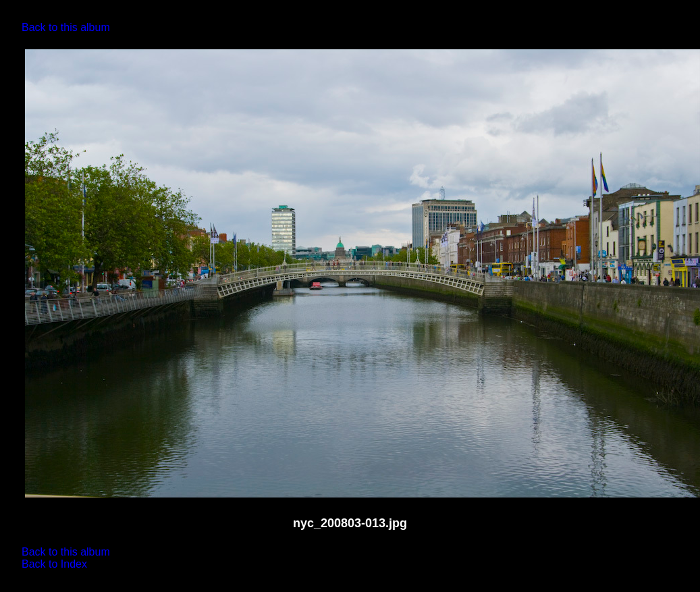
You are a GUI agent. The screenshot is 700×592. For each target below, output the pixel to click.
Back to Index (54, 564)
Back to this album (66, 27)
